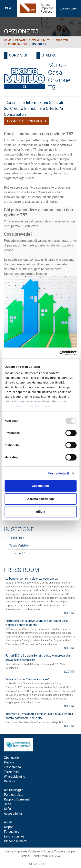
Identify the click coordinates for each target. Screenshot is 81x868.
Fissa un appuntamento (26, 121)
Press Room (21, 570)
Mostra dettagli (58, 473)
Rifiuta (40, 512)
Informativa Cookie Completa (27, 406)
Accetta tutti (40, 486)
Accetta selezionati (40, 499)
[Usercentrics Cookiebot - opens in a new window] (59, 353)
